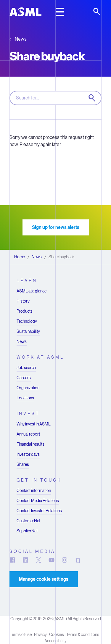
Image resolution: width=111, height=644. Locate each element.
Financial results (30, 444)
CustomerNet (28, 521)
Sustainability (28, 331)
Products (25, 311)
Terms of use (21, 634)
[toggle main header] (60, 12)
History (23, 301)
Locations (25, 398)
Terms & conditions (83, 634)
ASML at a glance (32, 291)
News (21, 39)
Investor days (28, 454)
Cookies (57, 634)
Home (20, 257)
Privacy (40, 634)
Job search (26, 368)
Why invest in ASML (34, 424)
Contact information (34, 490)
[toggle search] (97, 12)
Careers (24, 378)
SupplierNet (27, 531)
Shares (23, 464)
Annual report (28, 434)
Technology (27, 321)
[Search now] (92, 98)
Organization (28, 388)
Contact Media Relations (38, 501)
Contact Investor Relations (39, 511)
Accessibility (55, 641)
